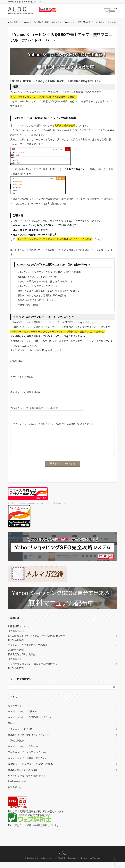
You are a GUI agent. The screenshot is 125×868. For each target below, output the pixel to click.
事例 (12, 729)
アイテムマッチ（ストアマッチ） (27, 758)
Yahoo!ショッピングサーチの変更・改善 (30, 770)
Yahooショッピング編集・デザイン (28, 764)
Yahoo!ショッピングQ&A (22, 717)
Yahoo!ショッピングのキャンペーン (28, 741)
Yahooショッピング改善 (22, 776)
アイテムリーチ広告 (20, 735)
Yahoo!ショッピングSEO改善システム (29, 723)
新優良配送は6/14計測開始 (22, 660)
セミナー (14, 711)
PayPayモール (17, 787)
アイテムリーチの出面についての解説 (28, 651)
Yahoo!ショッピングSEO (23, 752)
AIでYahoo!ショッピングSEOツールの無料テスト (34, 670)
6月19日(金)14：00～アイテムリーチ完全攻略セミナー (36, 642)
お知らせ (14, 793)
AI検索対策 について (19, 632)
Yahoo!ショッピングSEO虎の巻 (26, 781)
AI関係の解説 (16, 746)
